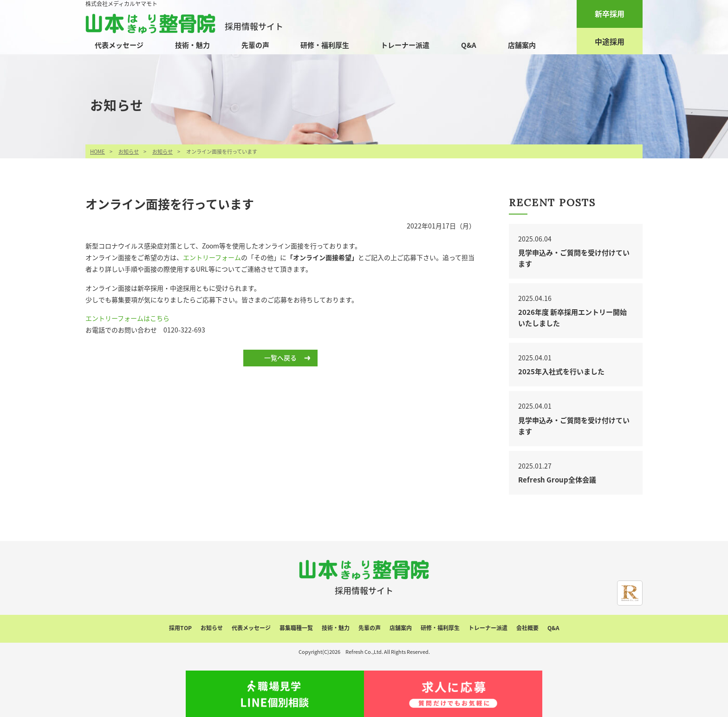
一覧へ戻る (280, 358)
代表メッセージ (119, 45)
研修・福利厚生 (325, 45)
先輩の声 (255, 45)
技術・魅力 (192, 45)
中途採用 (610, 41)
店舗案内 (522, 45)
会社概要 (527, 628)
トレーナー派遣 (405, 45)
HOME (97, 152)
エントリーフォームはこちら (127, 318)
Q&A (469, 45)
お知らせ (129, 152)
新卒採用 (610, 13)
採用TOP (180, 628)
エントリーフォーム (212, 257)
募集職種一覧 (296, 628)
